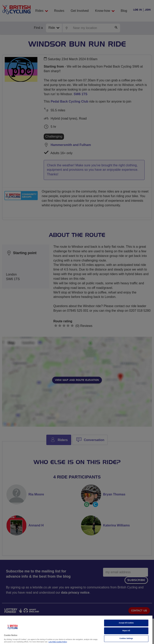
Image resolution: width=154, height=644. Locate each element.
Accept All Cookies (126, 623)
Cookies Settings (126, 639)
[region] (76, 630)
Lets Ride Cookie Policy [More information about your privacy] (58, 642)
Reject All (126, 631)
